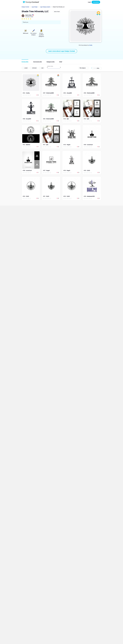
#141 (44, 145)
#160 (65, 93)
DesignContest (31, 2)
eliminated (34, 68)
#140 (65, 145)
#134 (24, 93)
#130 (65, 196)
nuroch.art (90, 145)
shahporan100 (91, 196)
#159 (85, 93)
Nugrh (69, 145)
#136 (65, 170)
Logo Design (35, 7)
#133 (85, 170)
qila (68, 119)
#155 (44, 119)
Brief (61, 62)
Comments (37, 62)
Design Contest (25, 7)
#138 (24, 170)
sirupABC (69, 93)
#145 (65, 119)
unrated (26, 68)
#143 (85, 119)
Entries (25, 62)
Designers (51, 62)
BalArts (28, 145)
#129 (85, 196)
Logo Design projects (45, 7)
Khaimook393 (50, 93)
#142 (24, 145)
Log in (89, 2)
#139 (85, 145)
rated (42, 68)
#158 (24, 119)
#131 (44, 196)
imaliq (91, 45)
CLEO (88, 171)
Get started (96, 2)
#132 (24, 196)
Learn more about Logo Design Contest (62, 51)
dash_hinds (28, 15)
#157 (44, 93)
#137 (44, 170)
